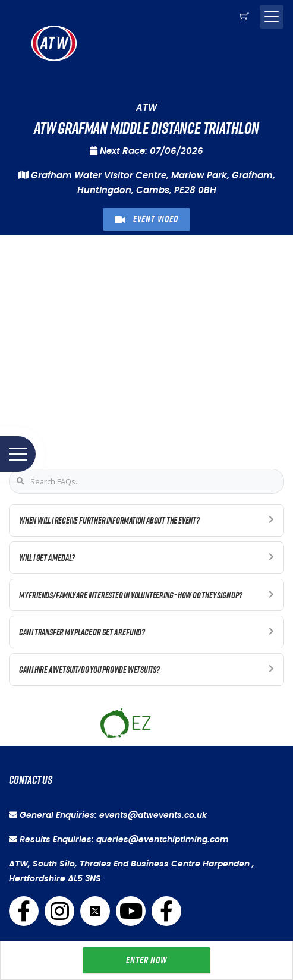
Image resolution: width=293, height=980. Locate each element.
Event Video (146, 219)
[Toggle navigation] (272, 17)
